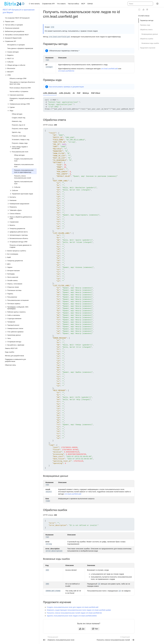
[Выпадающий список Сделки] (22, 107)
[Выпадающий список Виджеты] (21, 55)
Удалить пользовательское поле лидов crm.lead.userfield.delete (72, 616)
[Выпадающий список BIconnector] (21, 68)
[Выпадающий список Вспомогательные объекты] (22, 238)
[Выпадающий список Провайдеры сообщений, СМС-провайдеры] (21, 308)
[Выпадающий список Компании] (22, 200)
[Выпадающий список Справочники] (22, 222)
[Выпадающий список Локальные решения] (20, 28)
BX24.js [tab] (86, 93)
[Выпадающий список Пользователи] (21, 297)
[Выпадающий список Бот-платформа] (21, 254)
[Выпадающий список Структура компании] (21, 319)
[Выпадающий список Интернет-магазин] (21, 271)
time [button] (48, 501)
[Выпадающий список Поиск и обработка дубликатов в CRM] (22, 218)
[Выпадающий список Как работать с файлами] (21, 345)
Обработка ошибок (147, 39)
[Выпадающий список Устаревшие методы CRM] (22, 242)
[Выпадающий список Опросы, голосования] (21, 284)
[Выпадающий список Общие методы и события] (21, 65)
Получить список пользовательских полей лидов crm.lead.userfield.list (74, 613)
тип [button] (47, 60)
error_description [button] (54, 551)
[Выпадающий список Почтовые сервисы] (21, 304)
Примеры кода (145, 25)
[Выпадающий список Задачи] (21, 267)
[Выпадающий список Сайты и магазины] (21, 315)
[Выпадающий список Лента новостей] (21, 277)
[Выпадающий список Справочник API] (20, 41)
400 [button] (47, 584)
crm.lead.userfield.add (109, 69)
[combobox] (140, 4)
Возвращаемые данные (150, 34)
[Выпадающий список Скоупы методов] (21, 52)
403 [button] (47, 570)
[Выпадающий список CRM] (21, 75)
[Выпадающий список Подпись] (21, 294)
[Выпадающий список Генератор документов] (22, 229)
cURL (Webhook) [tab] (50, 93)
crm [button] (52, 27)
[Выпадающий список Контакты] (22, 197)
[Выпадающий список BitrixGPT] (21, 72)
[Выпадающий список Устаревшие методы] (21, 342)
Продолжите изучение (148, 48)
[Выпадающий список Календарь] (21, 274)
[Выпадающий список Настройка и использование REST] (20, 35)
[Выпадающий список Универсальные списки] (21, 328)
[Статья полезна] (143, 10)
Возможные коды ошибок (150, 43)
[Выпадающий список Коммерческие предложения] (22, 204)
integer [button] (49, 67)
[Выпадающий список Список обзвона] (22, 214)
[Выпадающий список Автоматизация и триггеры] (22, 235)
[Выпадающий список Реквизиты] (22, 207)
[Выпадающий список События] (21, 62)
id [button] (99, 584)
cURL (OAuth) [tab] (65, 93)
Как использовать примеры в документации (67, 87)
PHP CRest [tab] (96, 93)
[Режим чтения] (139, 10)
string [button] (49, 544)
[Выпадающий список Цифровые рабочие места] (22, 232)
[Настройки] (157, 4)
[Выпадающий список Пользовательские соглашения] (21, 300)
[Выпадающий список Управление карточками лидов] (23, 194)
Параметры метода (147, 20)
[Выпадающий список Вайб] (21, 257)
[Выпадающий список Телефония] (21, 322)
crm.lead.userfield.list (66, 71)
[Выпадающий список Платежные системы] (21, 290)
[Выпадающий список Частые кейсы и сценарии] (20, 25)
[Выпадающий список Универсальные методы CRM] (22, 104)
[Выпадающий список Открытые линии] (21, 287)
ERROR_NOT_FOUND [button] (53, 591)
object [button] (49, 492)
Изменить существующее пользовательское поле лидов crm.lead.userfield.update (79, 610)
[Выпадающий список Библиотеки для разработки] (20, 31)
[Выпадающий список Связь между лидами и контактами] (23, 148)
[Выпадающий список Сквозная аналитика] (22, 95)
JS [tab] (74, 93)
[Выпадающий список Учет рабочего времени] (21, 332)
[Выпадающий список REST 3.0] (21, 59)
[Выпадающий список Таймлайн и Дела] (22, 210)
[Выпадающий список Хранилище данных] (21, 335)
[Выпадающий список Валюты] (22, 225)
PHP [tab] (79, 93)
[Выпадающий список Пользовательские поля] (23, 152)
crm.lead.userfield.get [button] (60, 37)
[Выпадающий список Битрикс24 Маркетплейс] (20, 38)
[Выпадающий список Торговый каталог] (21, 325)
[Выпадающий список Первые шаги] (20, 21)
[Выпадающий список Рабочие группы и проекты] (21, 312)
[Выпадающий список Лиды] (22, 111)
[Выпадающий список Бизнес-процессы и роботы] (21, 251)
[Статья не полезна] (147, 10)
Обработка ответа (146, 30)
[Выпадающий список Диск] (21, 264)
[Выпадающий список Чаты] (21, 338)
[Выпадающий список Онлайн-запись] (21, 280)
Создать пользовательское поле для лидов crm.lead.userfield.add (73, 607)
